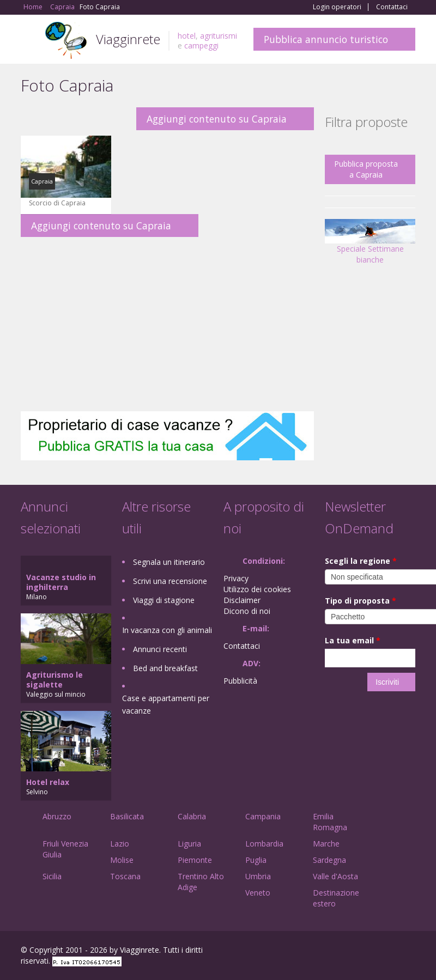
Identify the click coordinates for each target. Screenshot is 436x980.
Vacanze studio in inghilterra (61, 582)
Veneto (258, 893)
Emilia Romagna (330, 822)
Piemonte (195, 860)
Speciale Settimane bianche (370, 245)
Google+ (357, 951)
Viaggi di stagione (164, 600)
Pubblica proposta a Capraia (366, 169)
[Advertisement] (167, 324)
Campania (263, 816)
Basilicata (127, 816)
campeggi (201, 45)
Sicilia (52, 876)
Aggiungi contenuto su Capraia (217, 119)
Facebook (333, 951)
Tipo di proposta (361, 601)
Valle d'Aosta (335, 876)
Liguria (189, 844)
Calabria (192, 816)
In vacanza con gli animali (167, 630)
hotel (187, 36)
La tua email (353, 640)
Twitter (384, 951)
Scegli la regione (361, 561)
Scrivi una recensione (170, 581)
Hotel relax (48, 782)
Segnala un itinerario (169, 562)
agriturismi (219, 36)
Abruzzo (57, 816)
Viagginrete (128, 39)
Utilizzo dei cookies (257, 589)
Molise (122, 860)
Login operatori (337, 7)
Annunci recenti (160, 649)
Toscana (125, 876)
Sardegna (329, 860)
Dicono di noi (247, 611)
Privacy (236, 578)
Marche (326, 844)
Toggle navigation (30, 41)
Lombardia (264, 844)
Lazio (120, 844)
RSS (409, 951)
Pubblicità (240, 681)
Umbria (258, 876)
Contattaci (392, 7)
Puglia (256, 860)
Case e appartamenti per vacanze (166, 704)
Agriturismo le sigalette (55, 680)
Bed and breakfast (165, 668)
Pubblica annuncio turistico (326, 39)
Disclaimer (242, 600)
